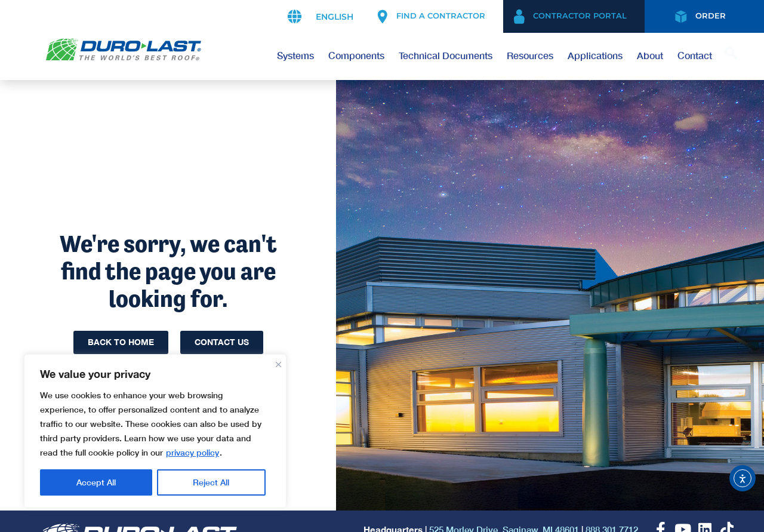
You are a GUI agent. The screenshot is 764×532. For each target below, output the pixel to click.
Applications (595, 55)
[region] (155, 431)
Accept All (210, 482)
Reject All (95, 482)
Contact (695, 55)
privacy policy (192, 452)
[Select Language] (333, 17)
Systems (295, 55)
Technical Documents (446, 55)
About (650, 55)
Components (356, 55)
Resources (530, 55)
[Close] (278, 362)
